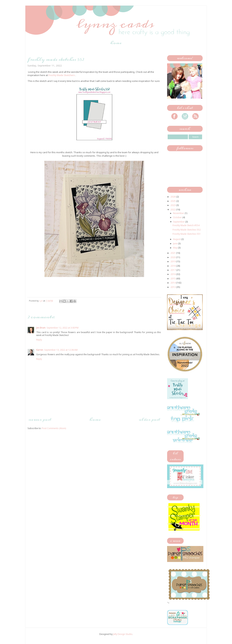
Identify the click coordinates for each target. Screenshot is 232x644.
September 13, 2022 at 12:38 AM (61, 350)
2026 (173, 197)
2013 (173, 287)
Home (116, 43)
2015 (173, 279)
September (179, 222)
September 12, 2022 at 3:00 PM (63, 328)
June (176, 243)
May (176, 248)
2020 (173, 257)
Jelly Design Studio (123, 634)
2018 (173, 266)
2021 (173, 253)
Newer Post (40, 419)
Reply (39, 340)
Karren (40, 350)
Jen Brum (41, 328)
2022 (173, 210)
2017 (173, 270)
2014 (173, 283)
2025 (173, 201)
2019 (173, 261)
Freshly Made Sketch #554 (186, 225)
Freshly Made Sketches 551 (187, 234)
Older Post (149, 419)
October (178, 217)
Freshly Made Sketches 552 (187, 230)
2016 (173, 274)
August (177, 239)
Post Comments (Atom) (54, 428)
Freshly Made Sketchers (62, 75)
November (179, 213)
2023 (173, 205)
